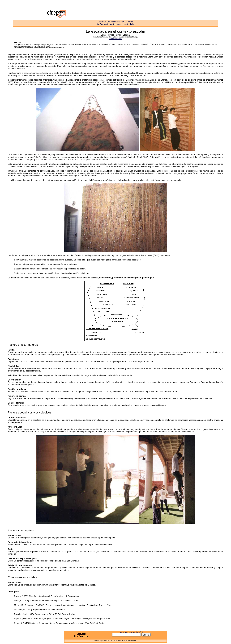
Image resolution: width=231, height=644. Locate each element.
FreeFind (140, 632)
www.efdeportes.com (128, 632)
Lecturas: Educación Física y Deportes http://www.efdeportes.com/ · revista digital (116, 23)
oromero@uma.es (116, 39)
